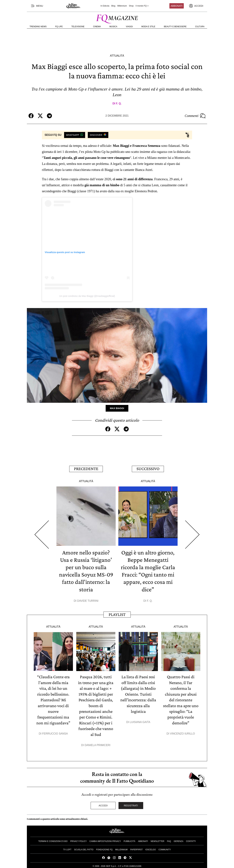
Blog (113, 6)
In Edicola (105, 6)
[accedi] (196, 6)
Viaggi (129, 27)
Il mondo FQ (142, 6)
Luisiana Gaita (140, 721)
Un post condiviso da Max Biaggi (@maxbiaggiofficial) (87, 296)
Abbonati (177, 6)
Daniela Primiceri (98, 744)
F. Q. (119, 103)
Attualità (117, 56)
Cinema (97, 27)
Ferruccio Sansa (55, 732)
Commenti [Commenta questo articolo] (195, 116)
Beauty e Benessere (175, 27)
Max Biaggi (117, 408)
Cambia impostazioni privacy (105, 840)
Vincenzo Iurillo (182, 732)
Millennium (122, 6)
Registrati (131, 804)
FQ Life (59, 27)
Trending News (38, 27)
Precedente (86, 468)
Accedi (103, 804)
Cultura (200, 27)
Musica (113, 27)
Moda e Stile (148, 27)
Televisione (78, 27)
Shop (131, 6)
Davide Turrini (88, 600)
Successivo (148, 468)
